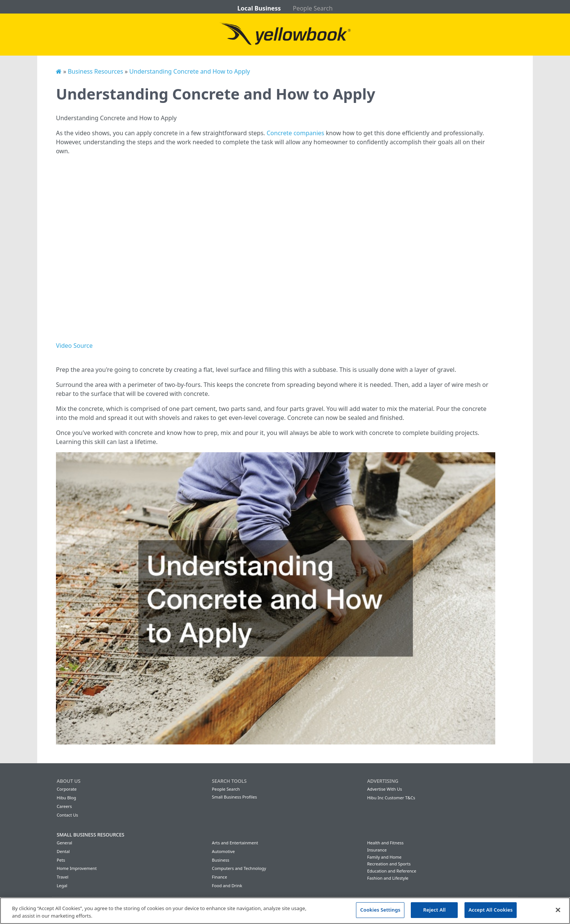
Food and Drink (227, 885)
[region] (285, 911)
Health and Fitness (385, 843)
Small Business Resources (90, 835)
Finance (219, 877)
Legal (62, 885)
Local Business (259, 8)
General (64, 843)
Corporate (67, 789)
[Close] (558, 910)
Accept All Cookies (491, 910)
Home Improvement (77, 868)
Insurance (377, 850)
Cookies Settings (380, 910)
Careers (64, 806)
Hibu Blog (66, 798)
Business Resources (95, 71)
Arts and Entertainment (235, 843)
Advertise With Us (385, 789)
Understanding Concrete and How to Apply (189, 71)
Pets (61, 860)
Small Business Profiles (234, 797)
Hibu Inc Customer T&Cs (391, 798)
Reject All (434, 910)
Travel (63, 877)
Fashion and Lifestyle (388, 878)
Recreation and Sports (389, 864)
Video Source (74, 346)
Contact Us (67, 815)
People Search (313, 8)
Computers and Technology (239, 868)
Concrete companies (295, 133)
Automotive (223, 851)
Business (220, 860)
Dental (63, 851)
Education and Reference (392, 871)
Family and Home (385, 857)
